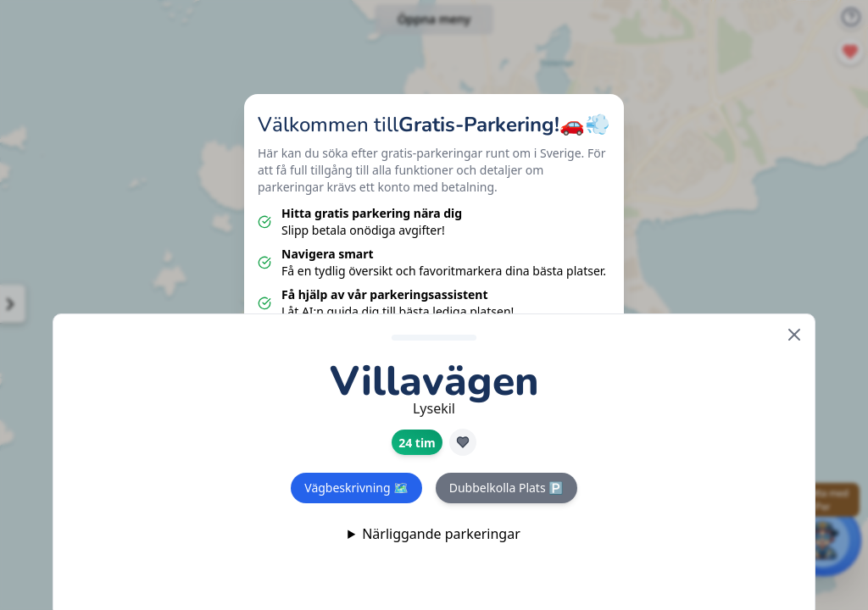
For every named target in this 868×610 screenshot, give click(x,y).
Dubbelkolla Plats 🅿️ (506, 488)
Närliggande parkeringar (441, 534)
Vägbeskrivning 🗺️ (356, 488)
